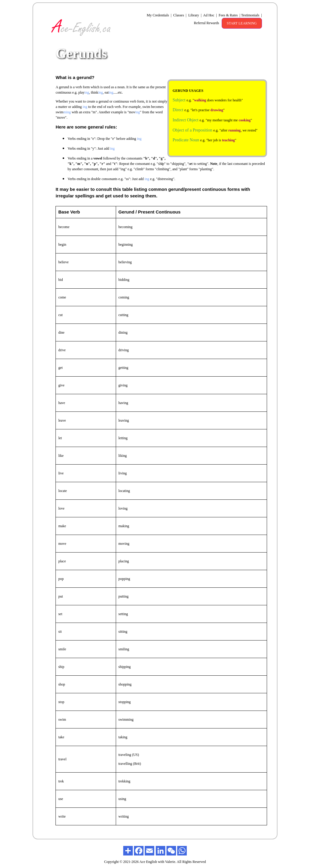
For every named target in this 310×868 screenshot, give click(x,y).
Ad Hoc (209, 15)
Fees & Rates (229, 15)
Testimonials (252, 15)
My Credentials (159, 15)
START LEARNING (242, 23)
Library (194, 15)
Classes (179, 15)
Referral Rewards (206, 23)
